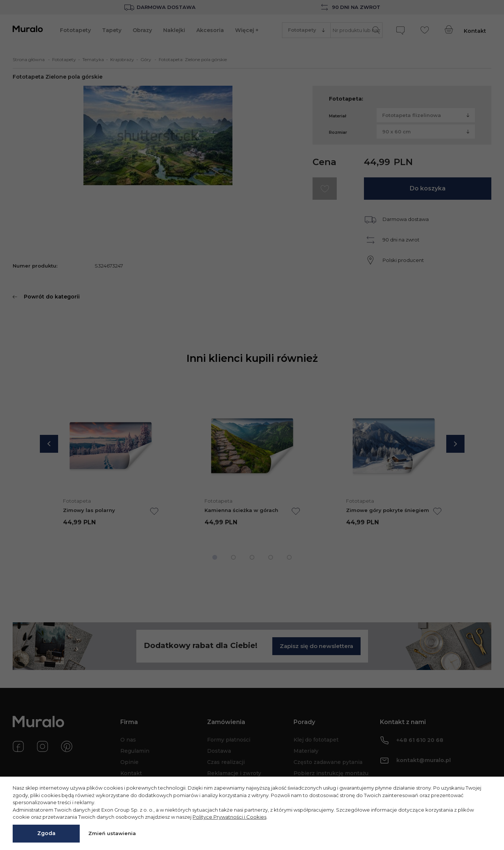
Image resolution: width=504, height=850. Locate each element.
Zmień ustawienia (112, 833)
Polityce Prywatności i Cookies (229, 817)
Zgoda (46, 833)
